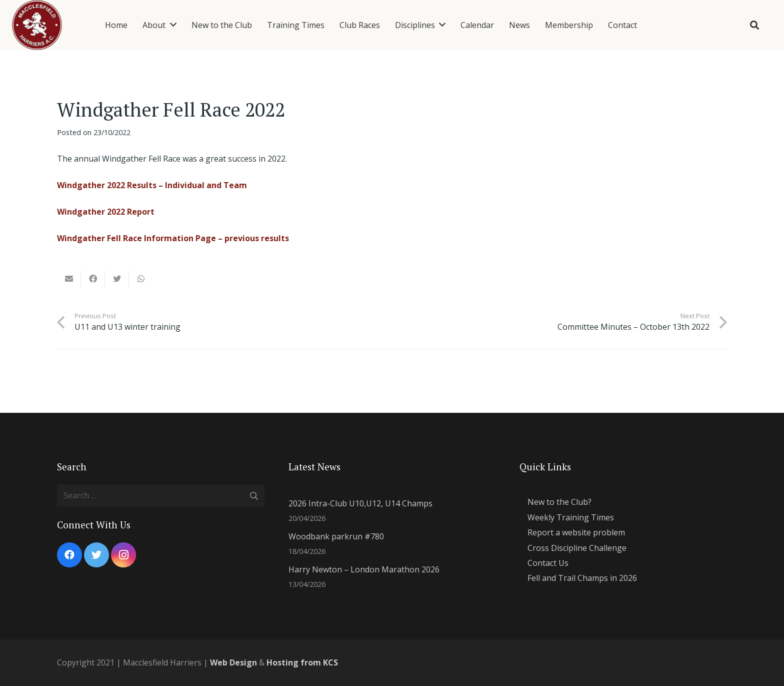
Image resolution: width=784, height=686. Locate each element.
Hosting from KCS (302, 662)
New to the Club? (559, 502)
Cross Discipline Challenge (577, 548)
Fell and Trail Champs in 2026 (582, 578)
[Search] (754, 25)
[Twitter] (96, 555)
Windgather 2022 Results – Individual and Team (152, 185)
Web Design (233, 662)
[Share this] (93, 279)
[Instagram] (123, 555)
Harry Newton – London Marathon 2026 (364, 569)
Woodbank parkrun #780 (336, 536)
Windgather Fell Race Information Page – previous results (173, 238)
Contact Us (548, 563)
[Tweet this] (117, 279)
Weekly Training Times (571, 517)
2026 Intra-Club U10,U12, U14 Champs (360, 503)
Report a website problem (576, 532)
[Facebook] (69, 555)
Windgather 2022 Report (106, 212)
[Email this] (69, 279)
